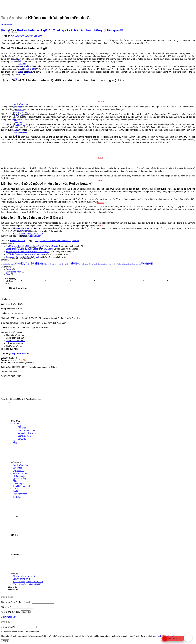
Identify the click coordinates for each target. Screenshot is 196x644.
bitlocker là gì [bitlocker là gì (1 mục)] (9, 264)
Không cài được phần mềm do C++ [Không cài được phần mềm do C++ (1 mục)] (54, 264)
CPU (15, 443)
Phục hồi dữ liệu (20, 133)
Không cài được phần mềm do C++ (55, 241)
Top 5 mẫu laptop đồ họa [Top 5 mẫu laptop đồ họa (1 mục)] (86, 264)
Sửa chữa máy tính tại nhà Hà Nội (28, 234)
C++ (36, 241)
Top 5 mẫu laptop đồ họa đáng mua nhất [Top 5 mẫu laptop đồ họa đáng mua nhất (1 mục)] (129, 264)
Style (8, 274)
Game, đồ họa (24, 436)
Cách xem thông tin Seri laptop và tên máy (25, 254)
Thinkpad (22, 64)
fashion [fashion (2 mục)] (37, 263)
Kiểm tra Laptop (20, 112)
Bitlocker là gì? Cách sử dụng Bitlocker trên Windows (30, 249)
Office (15, 481)
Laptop (16, 423)
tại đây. (33, 236)
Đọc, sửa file (18, 471)
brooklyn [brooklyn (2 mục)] (21, 263)
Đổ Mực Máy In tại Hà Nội (24, 576)
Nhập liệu (17, 497)
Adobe (9, 269)
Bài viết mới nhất (6, 24)
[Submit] (9, 403)
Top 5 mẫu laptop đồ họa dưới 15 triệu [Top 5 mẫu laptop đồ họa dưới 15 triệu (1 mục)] (105, 264)
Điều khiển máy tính (21, 486)
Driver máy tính (19, 122)
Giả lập (16, 491)
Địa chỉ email (7, 627)
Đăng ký (5, 641)
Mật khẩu (6, 607)
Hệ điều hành (19, 476)
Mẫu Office (17, 468)
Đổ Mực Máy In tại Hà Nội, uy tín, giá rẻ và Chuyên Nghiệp (32, 246)
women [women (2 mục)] (147, 263)
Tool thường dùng (20, 104)
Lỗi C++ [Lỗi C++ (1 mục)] (67, 264)
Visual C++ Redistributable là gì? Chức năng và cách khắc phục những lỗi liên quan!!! (62, 30)
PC (14, 77)
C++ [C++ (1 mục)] (29, 264)
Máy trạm (22, 74)
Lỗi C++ (76, 241)
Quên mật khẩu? (8, 617)
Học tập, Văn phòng (27, 430)
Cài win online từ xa (21, 579)
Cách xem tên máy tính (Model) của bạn (24, 257)
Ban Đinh (38, 36)
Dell (19, 426)
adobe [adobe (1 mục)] (3, 264)
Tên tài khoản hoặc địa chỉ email (16, 602)
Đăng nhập (26, 612)
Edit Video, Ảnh (19, 479)
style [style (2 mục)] (74, 263)
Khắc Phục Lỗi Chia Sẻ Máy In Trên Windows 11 (28, 252)
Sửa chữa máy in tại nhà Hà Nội (27, 584)
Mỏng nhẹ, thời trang (27, 433)
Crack (15, 488)
